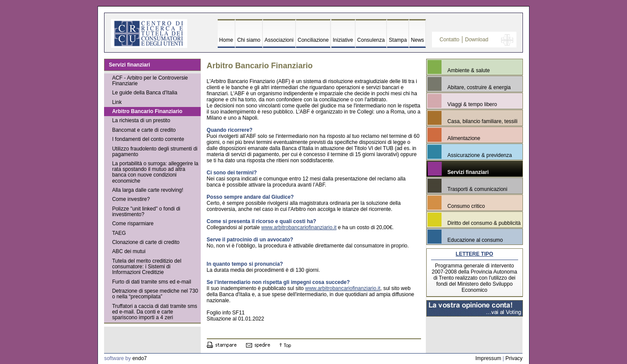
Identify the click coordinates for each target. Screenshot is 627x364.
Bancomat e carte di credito (144, 130)
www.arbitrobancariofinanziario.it (299, 227)
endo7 (140, 358)
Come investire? (131, 199)
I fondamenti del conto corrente (148, 139)
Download (477, 40)
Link (117, 102)
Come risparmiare (133, 224)
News (418, 40)
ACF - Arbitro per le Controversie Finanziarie (150, 81)
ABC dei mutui (129, 251)
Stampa (398, 40)
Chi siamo (249, 40)
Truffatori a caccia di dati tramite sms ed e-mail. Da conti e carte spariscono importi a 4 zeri (154, 312)
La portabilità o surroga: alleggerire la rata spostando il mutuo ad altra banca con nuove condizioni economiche (155, 172)
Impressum (488, 358)
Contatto (450, 40)
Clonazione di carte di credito (146, 242)
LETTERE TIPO (475, 254)
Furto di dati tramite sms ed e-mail (151, 282)
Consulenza (371, 40)
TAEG (119, 233)
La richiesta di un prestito (141, 120)
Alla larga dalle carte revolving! (147, 190)
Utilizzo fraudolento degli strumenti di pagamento (155, 152)
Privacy (514, 358)
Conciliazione (313, 40)
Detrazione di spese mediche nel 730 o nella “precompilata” (155, 294)
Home (226, 40)
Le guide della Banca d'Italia (145, 93)
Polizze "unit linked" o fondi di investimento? (146, 212)
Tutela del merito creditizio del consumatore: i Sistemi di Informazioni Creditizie (147, 267)
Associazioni (279, 40)
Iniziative (343, 40)
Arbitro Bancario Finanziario (147, 111)
